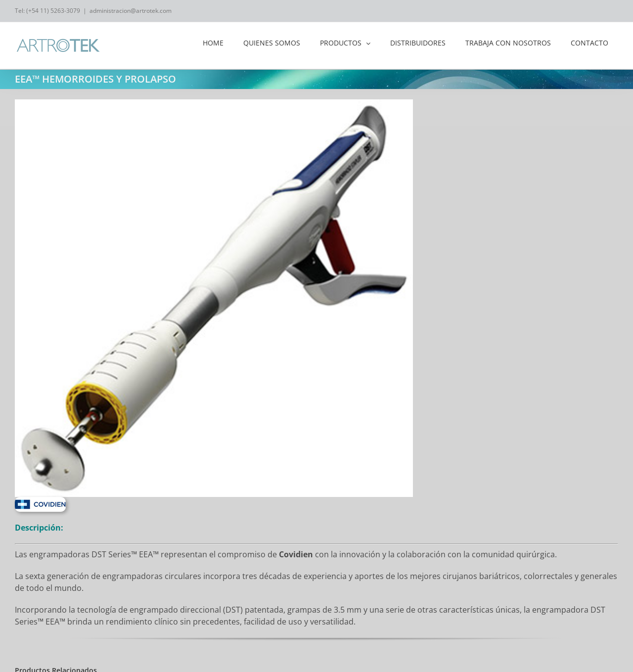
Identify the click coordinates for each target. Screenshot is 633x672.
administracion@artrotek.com (131, 11)
